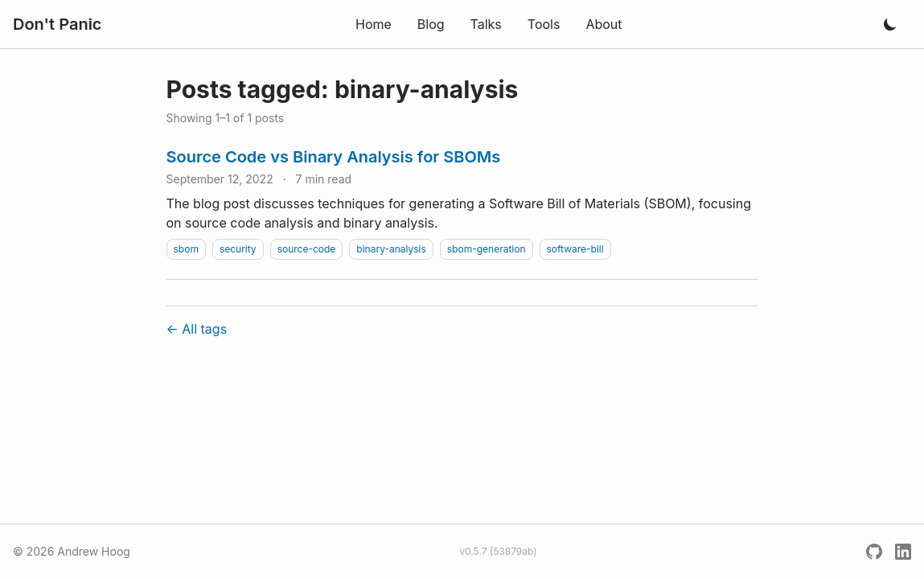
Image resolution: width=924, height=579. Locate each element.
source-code (307, 249)
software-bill (575, 249)
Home (374, 24)
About (604, 24)
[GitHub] (874, 552)
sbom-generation (487, 249)
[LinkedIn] (903, 552)
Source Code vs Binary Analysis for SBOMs (334, 157)
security (238, 249)
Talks (486, 24)
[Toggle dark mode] (890, 24)
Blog (431, 24)
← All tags (197, 329)
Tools (544, 24)
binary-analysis (391, 249)
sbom (186, 249)
